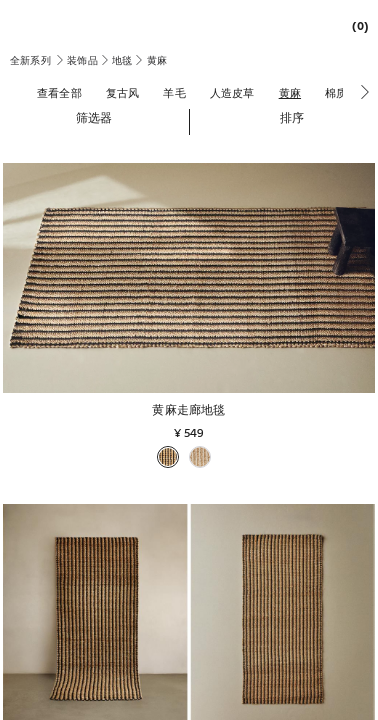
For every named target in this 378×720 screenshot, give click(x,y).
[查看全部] (59, 92)
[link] (355, 25)
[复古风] (123, 92)
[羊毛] (174, 92)
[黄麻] (290, 92)
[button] (94, 117)
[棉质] (336, 92)
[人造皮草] (232, 92)
